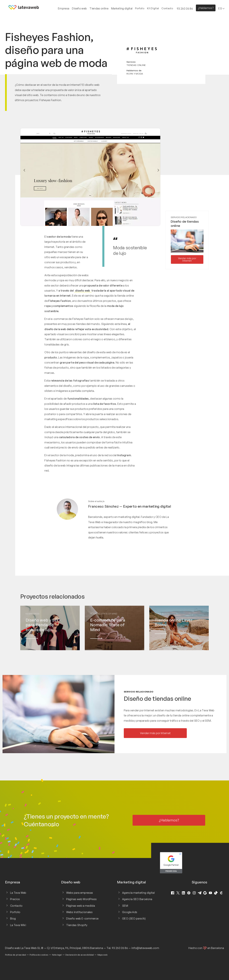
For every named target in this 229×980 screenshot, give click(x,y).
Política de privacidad (16, 955)
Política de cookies (39, 955)
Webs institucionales (79, 912)
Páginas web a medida (81, 906)
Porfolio (140, 8)
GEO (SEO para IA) (134, 918)
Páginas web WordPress (81, 899)
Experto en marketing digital (147, 506)
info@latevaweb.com (145, 948)
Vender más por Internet (187, 259)
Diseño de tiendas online (158, 698)
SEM (125, 906)
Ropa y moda (135, 74)
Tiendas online (136, 65)
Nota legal (57, 955)
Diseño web (12, 948)
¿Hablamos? (206, 8)
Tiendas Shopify (77, 925)
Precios (15, 899)
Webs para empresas (80, 893)
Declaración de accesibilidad (80, 955)
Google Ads (130, 912)
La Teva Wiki (18, 925)
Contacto (167, 8)
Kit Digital (153, 8)
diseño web (83, 291)
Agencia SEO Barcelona (137, 899)
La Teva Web (18, 893)
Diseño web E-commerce (82, 918)
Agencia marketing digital (138, 893)
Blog (13, 918)
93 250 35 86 (120, 948)
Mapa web (103, 955)
